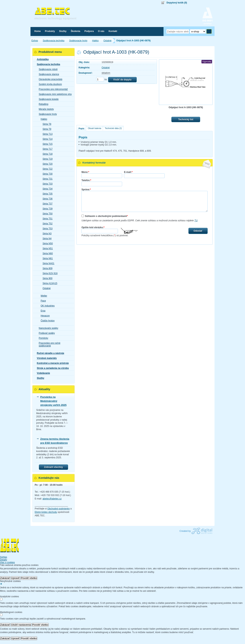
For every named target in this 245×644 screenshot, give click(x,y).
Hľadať (209, 31)
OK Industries (46, 306)
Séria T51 (46, 219)
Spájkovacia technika (47, 64)
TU (196, 221)
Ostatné (106, 68)
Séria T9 (46, 129)
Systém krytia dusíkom (49, 84)
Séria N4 (46, 239)
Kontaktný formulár (94, 163)
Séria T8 (46, 124)
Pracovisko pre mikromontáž (52, 89)
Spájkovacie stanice (48, 74)
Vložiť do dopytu (122, 80)
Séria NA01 (47, 263)
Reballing (42, 104)
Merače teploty (45, 109)
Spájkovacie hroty (47, 114)
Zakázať (5, 578)
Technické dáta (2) (113, 128)
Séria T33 (46, 184)
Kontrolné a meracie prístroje (52, 363)
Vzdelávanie (42, 373)
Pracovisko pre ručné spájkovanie (48, 344)
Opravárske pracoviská (49, 79)
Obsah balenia (95, 128)
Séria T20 (46, 164)
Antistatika (42, 59)
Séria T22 (46, 169)
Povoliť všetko (29, 578)
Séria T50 (46, 214)
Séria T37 (46, 204)
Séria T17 (46, 149)
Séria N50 (46, 244)
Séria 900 (46, 278)
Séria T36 (46, 199)
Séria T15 (46, 144)
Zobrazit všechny (53, 467)
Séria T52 (46, 224)
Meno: (85, 172)
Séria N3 (46, 234)
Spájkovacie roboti (47, 69)
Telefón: (86, 180)
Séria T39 (46, 209)
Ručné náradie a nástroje (49, 353)
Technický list (186, 119)
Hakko (43, 119)
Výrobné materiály (46, 358)
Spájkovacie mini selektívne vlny (54, 94)
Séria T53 (46, 229)
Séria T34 (46, 189)
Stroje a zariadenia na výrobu (52, 368)
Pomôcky (42, 338)
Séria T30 (46, 174)
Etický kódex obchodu (46, 512)
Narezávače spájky (47, 328)
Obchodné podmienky (59, 509)
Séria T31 (46, 179)
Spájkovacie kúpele (47, 99)
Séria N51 (46, 248)
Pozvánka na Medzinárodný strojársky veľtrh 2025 (53, 401)
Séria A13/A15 (49, 283)
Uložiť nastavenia (21, 625)
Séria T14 (46, 139)
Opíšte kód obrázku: (93, 227)
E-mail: (128, 172)
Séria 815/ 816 (49, 273)
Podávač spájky (46, 333)
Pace (42, 301)
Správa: (86, 190)
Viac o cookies (7, 562)
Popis (81, 128)
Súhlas (4, 557)
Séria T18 (46, 154)
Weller (43, 296)
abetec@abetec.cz (52, 499)
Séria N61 (46, 258)
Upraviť (15, 578)
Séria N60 (46, 253)
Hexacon (44, 316)
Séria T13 (46, 134)
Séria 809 (46, 268)
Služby (39, 378)
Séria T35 (46, 194)
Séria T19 (46, 159)
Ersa (42, 311)
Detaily (4, 560)
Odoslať (198, 231)
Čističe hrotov (46, 321)
